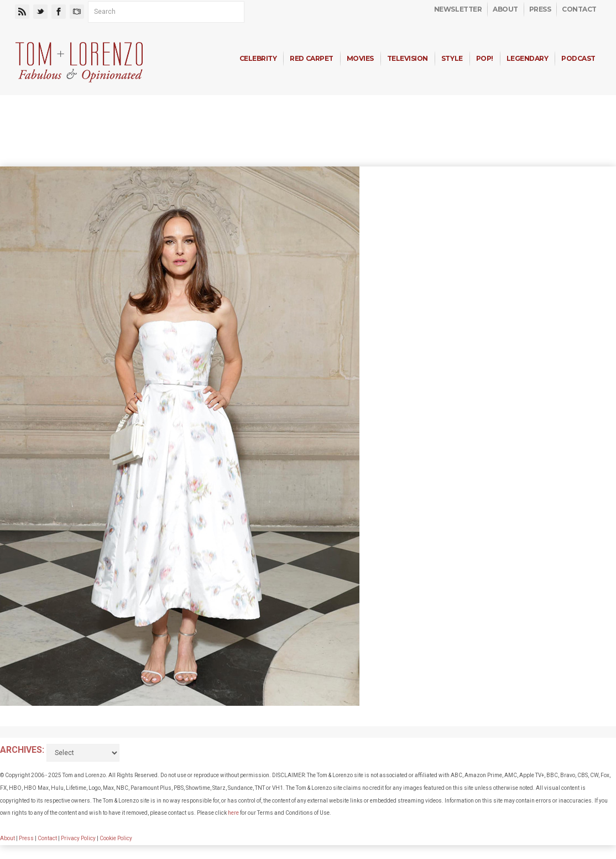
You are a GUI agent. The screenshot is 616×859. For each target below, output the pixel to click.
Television (408, 58)
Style (452, 58)
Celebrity (258, 58)
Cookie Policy (116, 838)
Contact (579, 9)
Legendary (528, 58)
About (505, 9)
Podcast (578, 58)
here (233, 813)
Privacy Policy (78, 838)
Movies (360, 58)
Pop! (485, 58)
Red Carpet (311, 58)
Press (540, 9)
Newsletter (458, 9)
